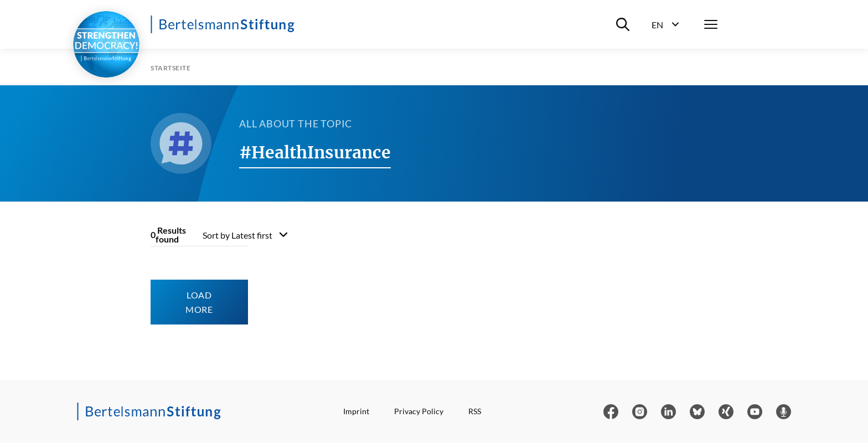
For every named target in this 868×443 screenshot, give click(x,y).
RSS (475, 411)
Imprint (356, 411)
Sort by (237, 235)
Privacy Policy (419, 411)
